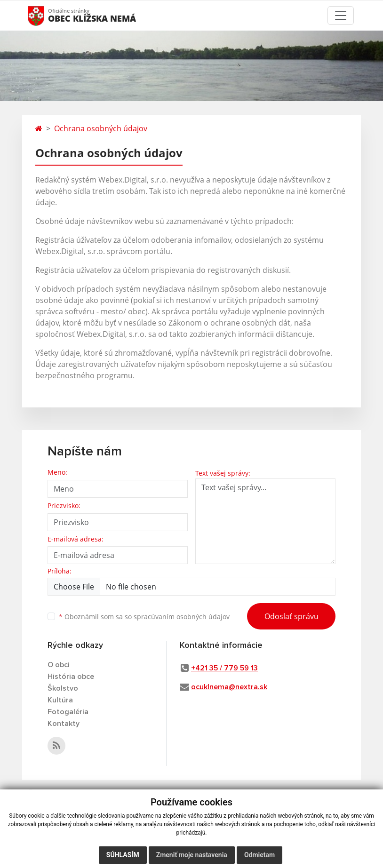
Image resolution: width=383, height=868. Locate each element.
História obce (71, 677)
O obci (59, 665)
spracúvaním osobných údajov (182, 617)
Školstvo (63, 688)
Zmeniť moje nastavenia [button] (192, 855)
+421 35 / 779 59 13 (224, 668)
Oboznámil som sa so (144, 617)
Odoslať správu (291, 616)
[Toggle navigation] (341, 16)
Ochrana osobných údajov (101, 128)
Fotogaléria (68, 712)
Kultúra (60, 700)
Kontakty (64, 724)
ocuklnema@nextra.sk (229, 687)
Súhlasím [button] (123, 855)
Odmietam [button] (259, 855)
